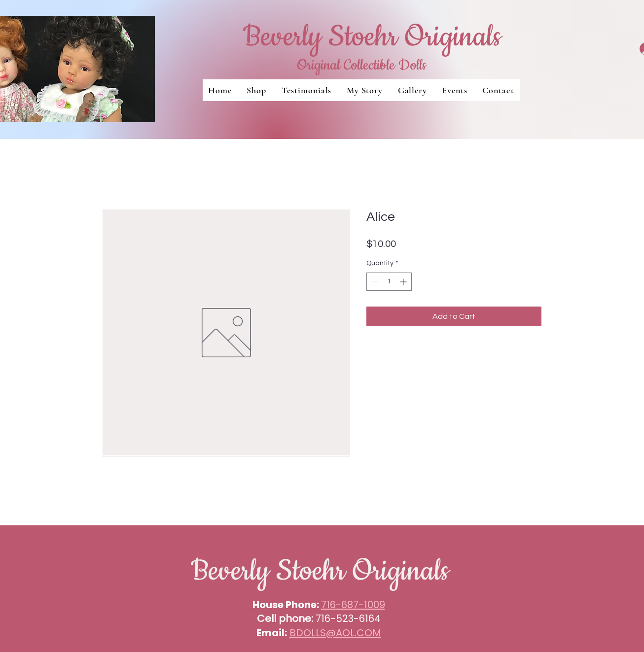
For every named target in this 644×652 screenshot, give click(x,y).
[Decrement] (374, 282)
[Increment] (404, 282)
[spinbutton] (389, 282)
